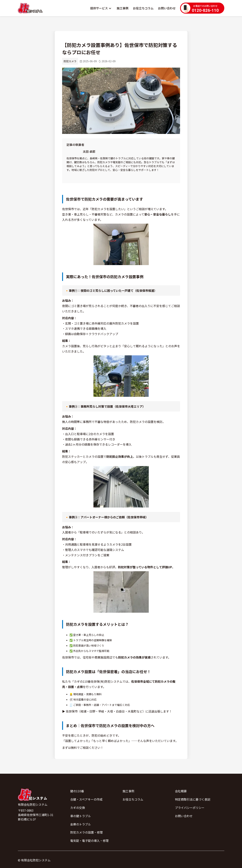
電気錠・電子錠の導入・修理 (89, 841)
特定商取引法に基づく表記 (193, 799)
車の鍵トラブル (81, 816)
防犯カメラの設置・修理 (86, 832)
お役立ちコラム (143, 8)
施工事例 (123, 8)
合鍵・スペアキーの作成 (86, 799)
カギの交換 (78, 808)
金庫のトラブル (81, 824)
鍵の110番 (77, 791)
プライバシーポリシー (190, 808)
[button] (101, 8)
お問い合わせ (167, 8)
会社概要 (181, 791)
